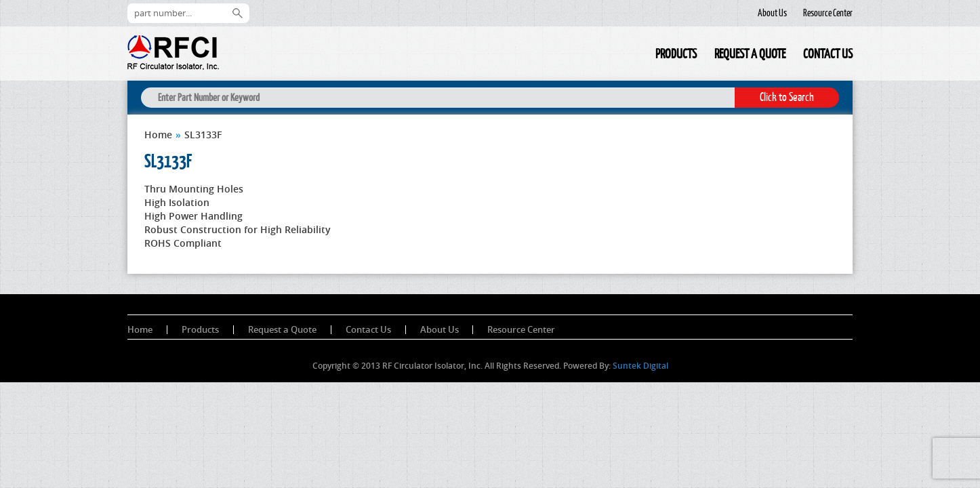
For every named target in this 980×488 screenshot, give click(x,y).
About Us (772, 13)
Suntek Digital (640, 366)
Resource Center (828, 13)
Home (638, 56)
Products (676, 54)
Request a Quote (750, 54)
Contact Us (828, 54)
